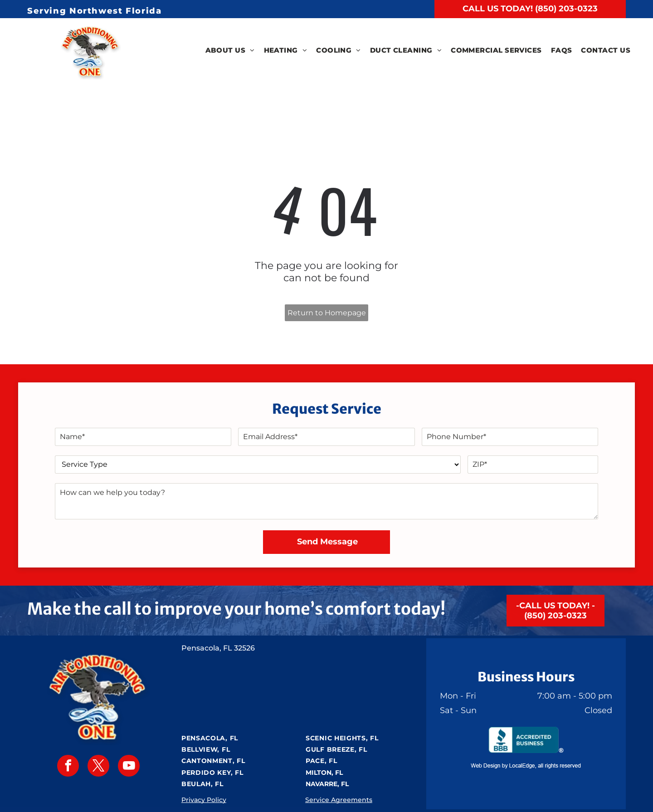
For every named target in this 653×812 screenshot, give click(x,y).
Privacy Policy (204, 800)
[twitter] (98, 767)
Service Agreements (339, 800)
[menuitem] (230, 51)
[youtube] (129, 767)
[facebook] (68, 767)
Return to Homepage (327, 313)
